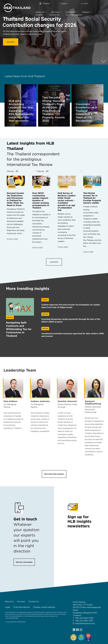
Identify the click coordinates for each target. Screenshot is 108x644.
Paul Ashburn (10, 401)
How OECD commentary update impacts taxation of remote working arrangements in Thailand (41, 200)
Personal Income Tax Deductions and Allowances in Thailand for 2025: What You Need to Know (15, 199)
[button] (91, 4)
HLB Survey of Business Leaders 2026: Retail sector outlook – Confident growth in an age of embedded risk (67, 202)
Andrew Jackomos (40, 401)
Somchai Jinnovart (67, 401)
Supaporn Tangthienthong (93, 402)
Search (64, 4)
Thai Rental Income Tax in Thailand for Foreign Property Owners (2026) (92, 198)
